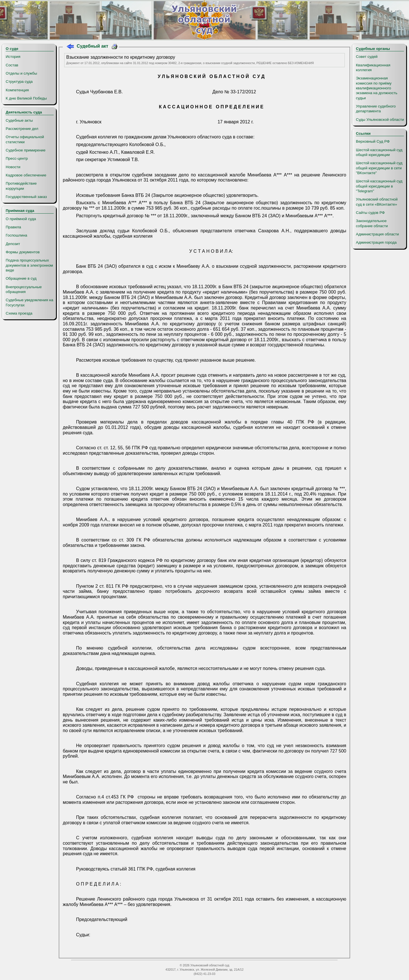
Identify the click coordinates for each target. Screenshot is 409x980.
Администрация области (377, 234)
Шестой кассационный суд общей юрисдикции (379, 152)
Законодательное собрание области (372, 223)
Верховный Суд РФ (373, 141)
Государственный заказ (26, 197)
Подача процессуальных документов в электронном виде (29, 265)
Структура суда (19, 82)
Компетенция (17, 90)
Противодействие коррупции (21, 186)
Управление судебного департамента (376, 109)
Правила (13, 227)
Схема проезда (19, 313)
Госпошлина (16, 235)
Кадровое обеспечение (26, 175)
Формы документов (23, 252)
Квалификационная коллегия (373, 68)
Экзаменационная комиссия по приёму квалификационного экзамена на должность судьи (377, 88)
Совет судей (367, 57)
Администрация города (376, 242)
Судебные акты (19, 120)
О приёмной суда (21, 219)
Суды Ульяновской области (380, 120)
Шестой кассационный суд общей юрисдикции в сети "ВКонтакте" (379, 168)
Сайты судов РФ (370, 213)
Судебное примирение (26, 150)
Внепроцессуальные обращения (24, 289)
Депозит (13, 244)
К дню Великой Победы (26, 98)
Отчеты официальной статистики (25, 139)
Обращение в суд (21, 278)
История (13, 57)
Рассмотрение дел (22, 129)
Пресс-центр (17, 158)
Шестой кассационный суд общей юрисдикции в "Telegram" (379, 186)
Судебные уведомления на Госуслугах (29, 302)
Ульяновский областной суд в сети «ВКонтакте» (377, 202)
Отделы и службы (21, 73)
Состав (12, 65)
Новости (13, 167)
